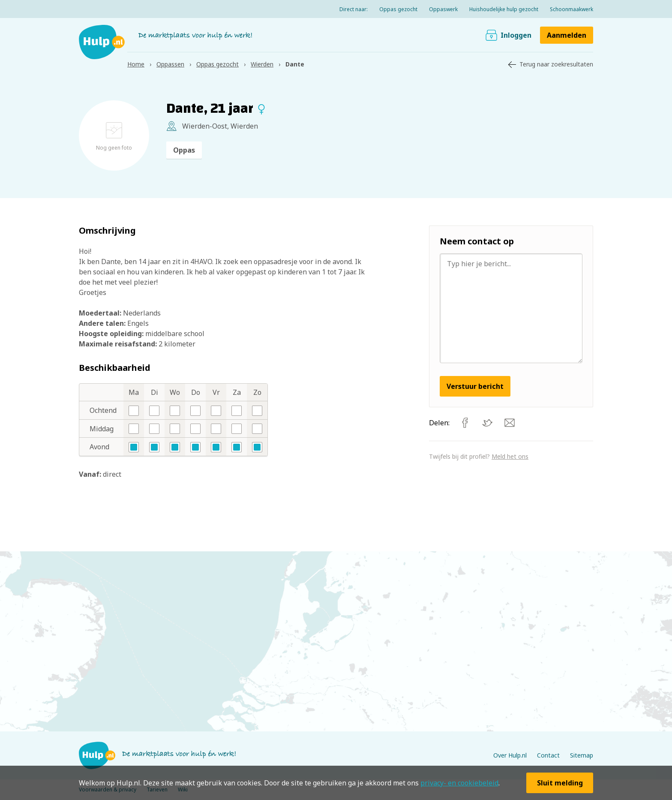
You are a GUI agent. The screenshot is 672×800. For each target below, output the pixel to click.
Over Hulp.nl (510, 755)
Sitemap (582, 755)
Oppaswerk (443, 9)
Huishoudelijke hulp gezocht (504, 9)
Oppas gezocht (398, 9)
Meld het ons (510, 456)
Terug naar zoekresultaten (556, 64)
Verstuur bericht (475, 386)
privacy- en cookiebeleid (459, 783)
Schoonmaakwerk (571, 9)
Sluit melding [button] (560, 783)
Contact (548, 755)
